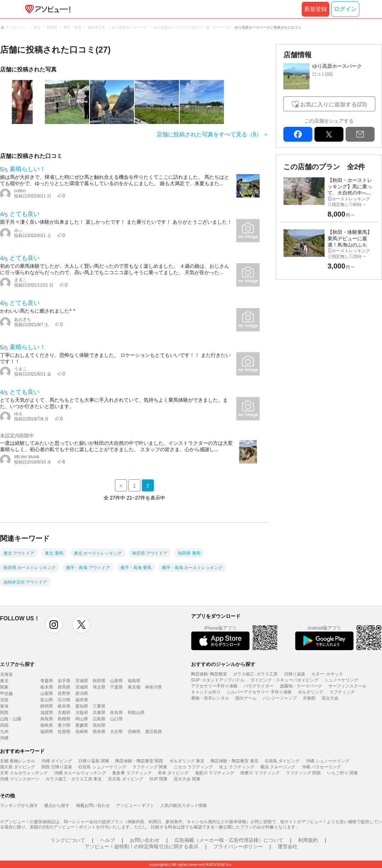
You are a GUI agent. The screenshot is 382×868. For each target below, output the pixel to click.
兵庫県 (99, 713)
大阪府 (82, 713)
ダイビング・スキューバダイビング (284, 680)
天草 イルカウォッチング (24, 773)
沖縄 (4, 738)
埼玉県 (99, 687)
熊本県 (99, 732)
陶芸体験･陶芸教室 (209, 674)
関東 (4, 687)
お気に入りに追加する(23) (334, 104)
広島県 (99, 719)
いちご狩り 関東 (343, 773)
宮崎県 (134, 732)
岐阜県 (64, 706)
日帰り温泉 (295, 674)
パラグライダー (259, 686)
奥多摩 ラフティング (132, 773)
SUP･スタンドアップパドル (218, 680)
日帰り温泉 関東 (94, 761)
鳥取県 (47, 719)
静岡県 (47, 706)
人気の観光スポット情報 (184, 805)
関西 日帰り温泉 (57, 767)
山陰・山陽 (11, 719)
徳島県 (47, 725)
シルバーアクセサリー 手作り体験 (259, 692)
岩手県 (64, 681)
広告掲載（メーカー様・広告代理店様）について (229, 840)
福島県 (134, 681)
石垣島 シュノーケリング (102, 767)
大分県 (116, 732)
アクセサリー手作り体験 (214, 686)
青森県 (47, 681)
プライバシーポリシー (238, 846)
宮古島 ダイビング (125, 779)
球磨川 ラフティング (260, 773)
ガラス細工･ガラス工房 (255, 674)
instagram (54, 625)
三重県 (99, 706)
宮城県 (82, 681)
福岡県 (47, 732)
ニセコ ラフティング (193, 767)
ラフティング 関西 (303, 773)
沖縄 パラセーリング (321, 767)
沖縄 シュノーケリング (328, 761)
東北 (4, 681)
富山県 (47, 700)
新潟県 (82, 693)
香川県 (64, 725)
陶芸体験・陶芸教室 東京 (234, 761)
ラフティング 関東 (150, 767)
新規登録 (316, 9)
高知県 (99, 725)
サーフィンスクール (347, 686)
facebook (298, 134)
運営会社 (288, 846)
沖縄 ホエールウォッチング (80, 773)
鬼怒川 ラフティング (215, 773)
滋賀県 (47, 713)
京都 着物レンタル (18, 761)
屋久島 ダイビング (18, 767)
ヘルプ (108, 840)
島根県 (64, 719)
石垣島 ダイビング (282, 761)
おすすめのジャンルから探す (223, 664)
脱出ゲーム (246, 698)
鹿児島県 (154, 732)
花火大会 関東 (187, 779)
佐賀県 (64, 732)
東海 (4, 706)
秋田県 (99, 681)
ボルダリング (311, 692)
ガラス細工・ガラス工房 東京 (74, 779)
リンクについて (68, 840)
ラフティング (342, 692)
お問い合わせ (145, 840)
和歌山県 (136, 713)
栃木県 (47, 687)
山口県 (116, 719)
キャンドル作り (206, 692)
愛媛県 (82, 725)
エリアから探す (17, 664)
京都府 (64, 713)
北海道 (6, 674)
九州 (4, 732)
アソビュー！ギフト (135, 805)
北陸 (4, 700)
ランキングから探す (19, 805)
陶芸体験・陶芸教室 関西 (139, 761)
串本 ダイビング (173, 773)
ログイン (345, 9)
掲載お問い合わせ (93, 805)
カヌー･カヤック (327, 674)
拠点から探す (57, 805)
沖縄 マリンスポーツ (20, 779)
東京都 (134, 687)
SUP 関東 (158, 779)
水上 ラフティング (236, 767)
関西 (4, 713)
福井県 (82, 700)
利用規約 (308, 840)
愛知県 (82, 706)
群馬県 (64, 687)
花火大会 (330, 698)
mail (360, 134)
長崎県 (82, 732)
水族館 (309, 698)
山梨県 (47, 693)
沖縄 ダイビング (57, 761)
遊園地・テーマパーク (301, 686)
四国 (4, 725)
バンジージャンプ (280, 698)
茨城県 (82, 687)
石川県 (64, 700)
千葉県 (116, 687)
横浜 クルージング (278, 767)
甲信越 (6, 693)
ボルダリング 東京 (187, 761)
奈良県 (116, 713)
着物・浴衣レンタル (210, 698)
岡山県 (82, 719)
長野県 (64, 693)
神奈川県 (154, 687)
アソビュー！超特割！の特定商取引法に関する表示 (141, 846)
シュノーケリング (341, 680)
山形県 (116, 681)
